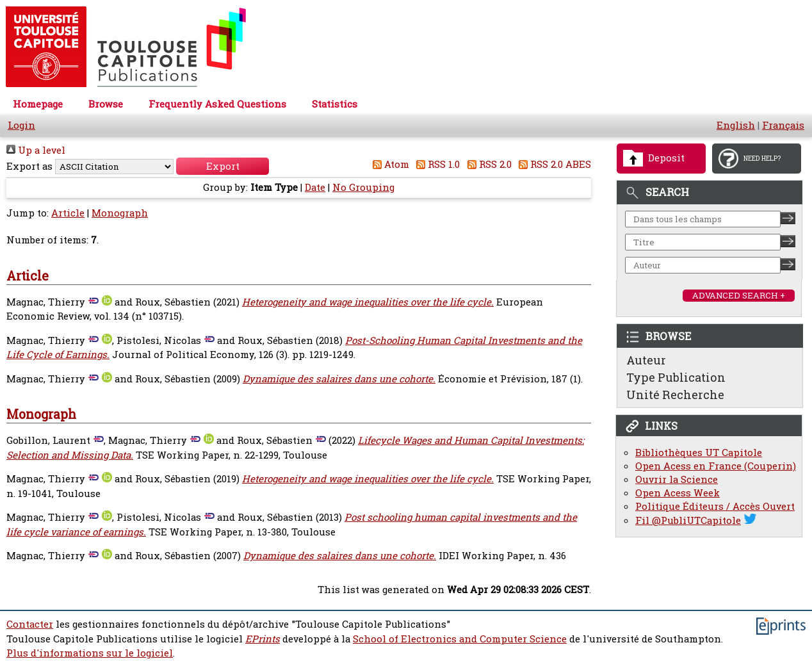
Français (783, 125)
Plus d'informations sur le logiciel (90, 653)
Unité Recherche (675, 395)
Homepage (38, 104)
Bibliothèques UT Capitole (699, 453)
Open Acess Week (678, 493)
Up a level (36, 150)
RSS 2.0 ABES (553, 164)
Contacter (30, 624)
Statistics (335, 104)
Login (21, 125)
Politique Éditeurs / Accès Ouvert (715, 506)
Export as (29, 166)
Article (68, 213)
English (736, 125)
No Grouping (363, 187)
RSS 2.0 (487, 164)
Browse (106, 104)
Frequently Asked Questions (217, 104)
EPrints (263, 639)
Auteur (646, 360)
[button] (223, 166)
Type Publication (676, 377)
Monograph (120, 213)
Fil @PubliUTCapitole (688, 520)
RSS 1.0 (436, 164)
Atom (388, 164)
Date (315, 187)
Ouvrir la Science (677, 479)
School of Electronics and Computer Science (460, 639)
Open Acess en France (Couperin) (716, 466)
